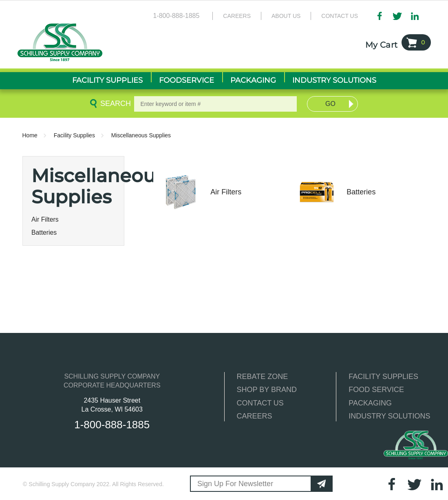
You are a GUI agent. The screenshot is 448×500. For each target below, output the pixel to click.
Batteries (44, 232)
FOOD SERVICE (376, 390)
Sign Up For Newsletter (235, 484)
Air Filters (45, 219)
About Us (286, 16)
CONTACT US (260, 403)
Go (330, 104)
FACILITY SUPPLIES (383, 377)
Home (30, 135)
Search (114, 104)
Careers (237, 16)
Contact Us (340, 16)
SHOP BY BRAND (267, 390)
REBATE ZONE (263, 377)
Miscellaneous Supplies (141, 135)
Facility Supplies (74, 135)
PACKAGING (370, 403)
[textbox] (215, 104)
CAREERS (255, 416)
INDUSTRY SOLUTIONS (389, 416)
